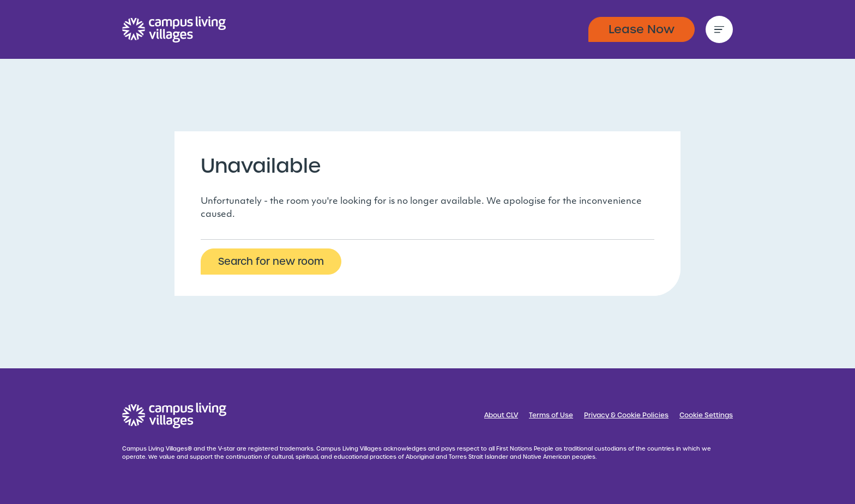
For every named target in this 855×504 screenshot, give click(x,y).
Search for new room (271, 261)
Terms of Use (551, 415)
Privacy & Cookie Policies (626, 415)
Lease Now (642, 29)
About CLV (501, 415)
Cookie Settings (706, 415)
